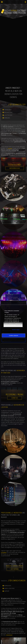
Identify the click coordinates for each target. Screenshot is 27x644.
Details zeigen (16, 330)
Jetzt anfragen (15, 569)
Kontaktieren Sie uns (15, 168)
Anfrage (10, 148)
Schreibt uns (15, 398)
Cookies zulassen (14, 335)
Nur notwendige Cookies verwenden (14, 340)
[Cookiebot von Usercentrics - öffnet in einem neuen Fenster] (19, 303)
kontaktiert (4, 552)
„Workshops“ (9, 635)
